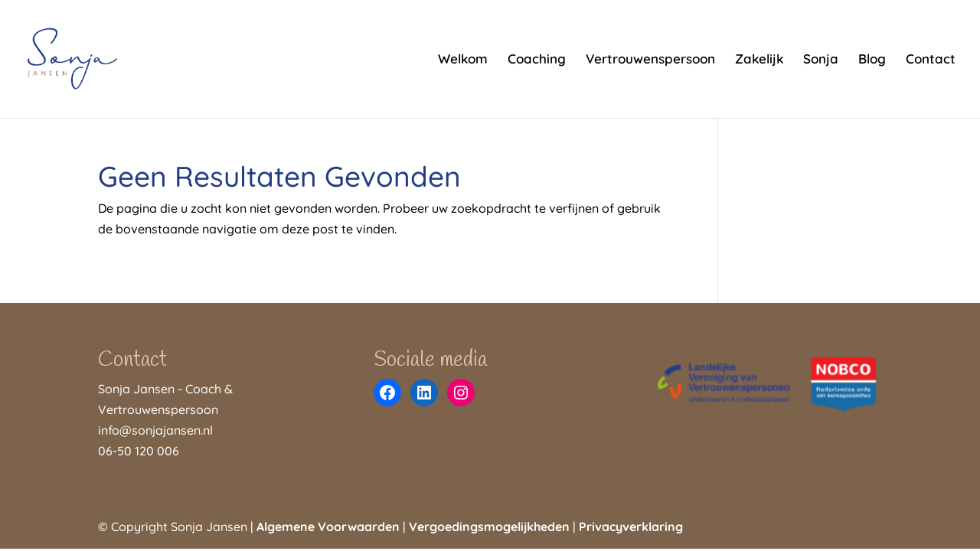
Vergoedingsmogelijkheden (489, 527)
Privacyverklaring (631, 527)
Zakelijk (759, 60)
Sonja (821, 60)
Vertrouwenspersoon (650, 60)
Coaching (537, 60)
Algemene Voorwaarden (328, 527)
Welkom (463, 60)
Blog (872, 60)
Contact (931, 60)
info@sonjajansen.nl (155, 430)
